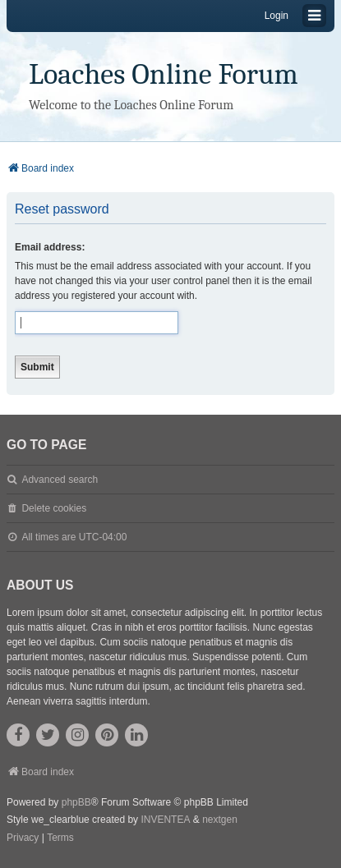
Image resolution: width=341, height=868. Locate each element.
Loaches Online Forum (164, 74)
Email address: (50, 247)
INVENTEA (165, 820)
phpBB (76, 802)
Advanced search (60, 480)
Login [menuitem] (276, 16)
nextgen (220, 820)
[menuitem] (23, 838)
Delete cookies (54, 508)
